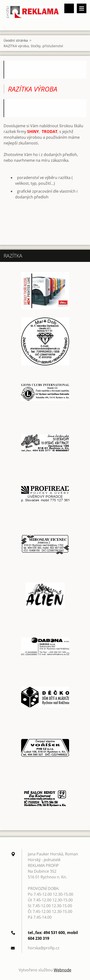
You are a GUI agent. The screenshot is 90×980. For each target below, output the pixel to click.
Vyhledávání (69, 8)
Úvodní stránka (16, 40)
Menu (82, 8)
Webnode (63, 970)
